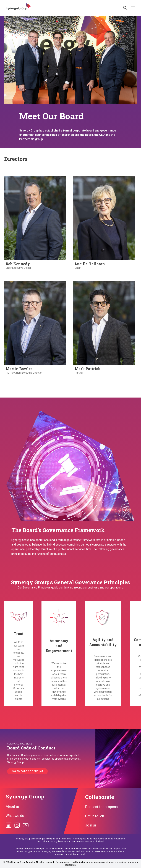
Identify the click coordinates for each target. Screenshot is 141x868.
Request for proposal (102, 807)
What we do (15, 816)
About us (13, 806)
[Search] (125, 8)
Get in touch (95, 816)
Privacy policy (63, 862)
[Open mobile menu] (133, 8)
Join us (91, 825)
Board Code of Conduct (27, 771)
